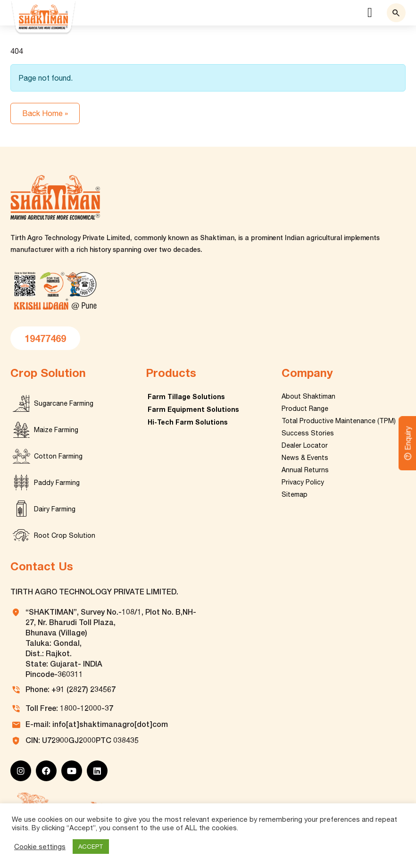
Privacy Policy (303, 482)
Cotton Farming (58, 456)
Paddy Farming (57, 483)
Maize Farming (56, 430)
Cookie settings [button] (40, 847)
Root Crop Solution (65, 535)
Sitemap (295, 494)
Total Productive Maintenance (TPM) (339, 421)
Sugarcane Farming (64, 403)
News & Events (305, 458)
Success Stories (308, 433)
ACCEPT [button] (91, 847)
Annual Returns (305, 470)
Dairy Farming (55, 509)
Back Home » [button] (45, 113)
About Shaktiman (308, 396)
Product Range (305, 409)
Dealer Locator (305, 445)
